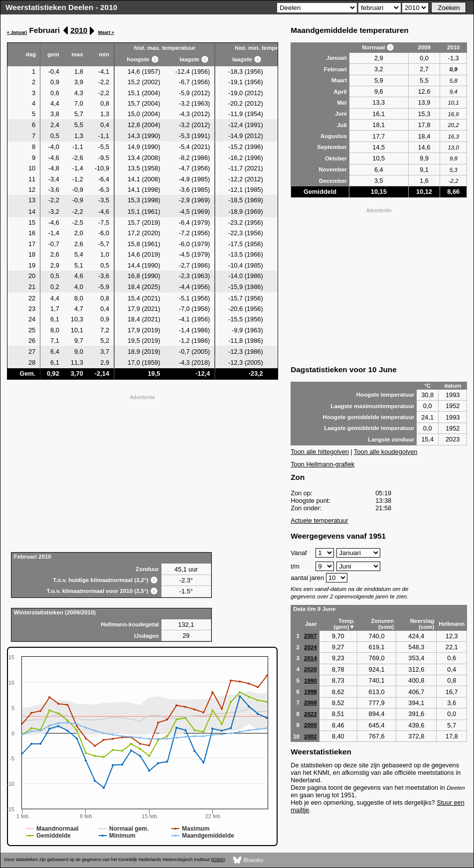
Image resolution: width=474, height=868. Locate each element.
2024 (311, 647)
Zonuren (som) (382, 624)
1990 (311, 681)
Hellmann (452, 624)
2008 (311, 703)
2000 (311, 725)
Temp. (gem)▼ (344, 624)
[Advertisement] (143, 472)
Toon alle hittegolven (320, 452)
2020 (311, 669)
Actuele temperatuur (319, 520)
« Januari (17, 32)
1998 (311, 692)
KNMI (218, 860)
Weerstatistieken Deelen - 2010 (61, 7)
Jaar (311, 624)
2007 (311, 636)
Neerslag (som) (422, 624)
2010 (79, 30)
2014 (311, 658)
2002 (311, 736)
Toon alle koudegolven (386, 452)
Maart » (106, 32)
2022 (311, 714)
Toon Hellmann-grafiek (322, 464)
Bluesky (248, 860)
